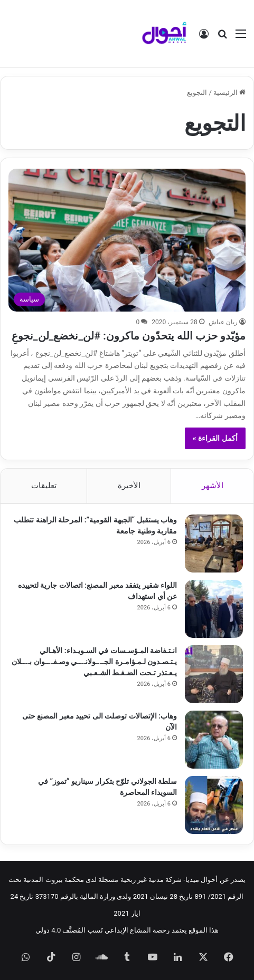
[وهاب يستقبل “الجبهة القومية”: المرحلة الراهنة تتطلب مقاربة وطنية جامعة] (214, 544)
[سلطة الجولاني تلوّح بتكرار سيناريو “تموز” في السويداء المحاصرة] (214, 805)
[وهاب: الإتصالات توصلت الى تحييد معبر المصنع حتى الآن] (214, 740)
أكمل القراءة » (215, 438)
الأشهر (213, 486)
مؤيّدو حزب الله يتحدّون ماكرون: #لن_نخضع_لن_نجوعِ (129, 336)
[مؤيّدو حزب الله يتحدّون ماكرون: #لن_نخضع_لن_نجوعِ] (127, 240)
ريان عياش (223, 322)
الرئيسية (229, 93)
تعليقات (44, 486)
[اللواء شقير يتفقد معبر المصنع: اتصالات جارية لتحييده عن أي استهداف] (214, 609)
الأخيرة (129, 486)
